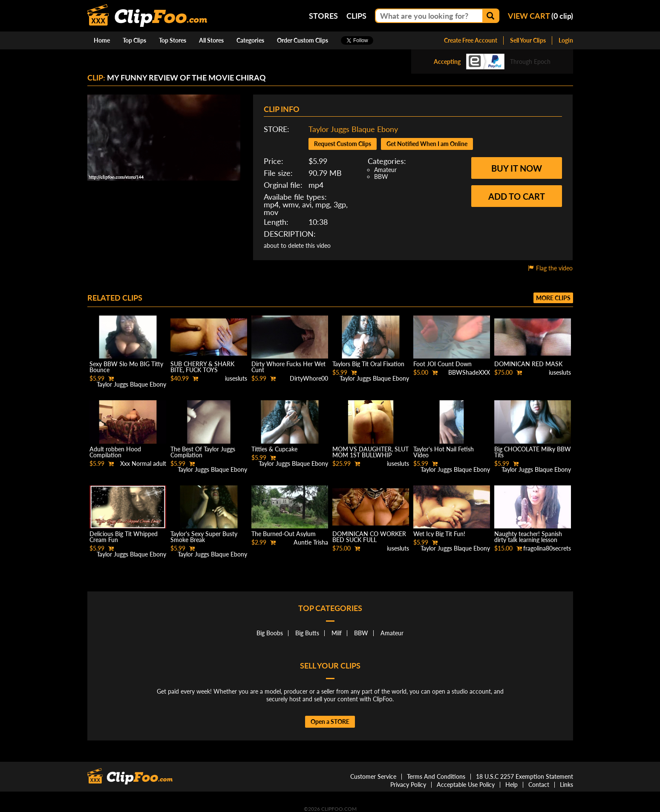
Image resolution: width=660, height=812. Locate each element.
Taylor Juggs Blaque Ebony (353, 129)
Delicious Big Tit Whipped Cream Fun (124, 537)
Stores (323, 16)
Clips (356, 16)
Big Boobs (270, 633)
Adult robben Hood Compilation (115, 452)
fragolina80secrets (547, 548)
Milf (337, 633)
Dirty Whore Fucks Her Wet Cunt (288, 367)
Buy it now (517, 168)
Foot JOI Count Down (442, 364)
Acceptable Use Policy (466, 785)
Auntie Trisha (311, 542)
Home (102, 40)
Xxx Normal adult (143, 463)
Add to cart (517, 196)
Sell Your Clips (528, 40)
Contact (539, 785)
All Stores (211, 40)
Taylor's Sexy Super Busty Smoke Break (204, 537)
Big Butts (307, 633)
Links (566, 785)
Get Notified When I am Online (427, 144)
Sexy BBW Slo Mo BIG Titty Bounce (126, 367)
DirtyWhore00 (309, 378)
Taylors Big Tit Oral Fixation (368, 364)
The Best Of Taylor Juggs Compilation (203, 452)
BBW (381, 176)
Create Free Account (471, 40)
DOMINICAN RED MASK (528, 364)
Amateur (385, 170)
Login (566, 40)
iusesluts (236, 378)
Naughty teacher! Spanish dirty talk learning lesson (528, 537)
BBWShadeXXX (469, 372)
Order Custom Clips (303, 40)
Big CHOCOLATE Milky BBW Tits (533, 452)
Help (512, 785)
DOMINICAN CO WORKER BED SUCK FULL (369, 537)
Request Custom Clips (343, 144)
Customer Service (373, 776)
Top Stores (173, 40)
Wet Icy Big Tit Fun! (439, 534)
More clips (553, 298)
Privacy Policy (408, 785)
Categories (250, 40)
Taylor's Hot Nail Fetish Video (444, 452)
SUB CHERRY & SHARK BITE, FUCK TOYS (202, 367)
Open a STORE (330, 722)
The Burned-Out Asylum (284, 534)
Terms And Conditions (436, 776)
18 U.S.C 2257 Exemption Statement (525, 776)
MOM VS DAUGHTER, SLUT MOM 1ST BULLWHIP (370, 452)
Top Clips (134, 40)
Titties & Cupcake (274, 449)
